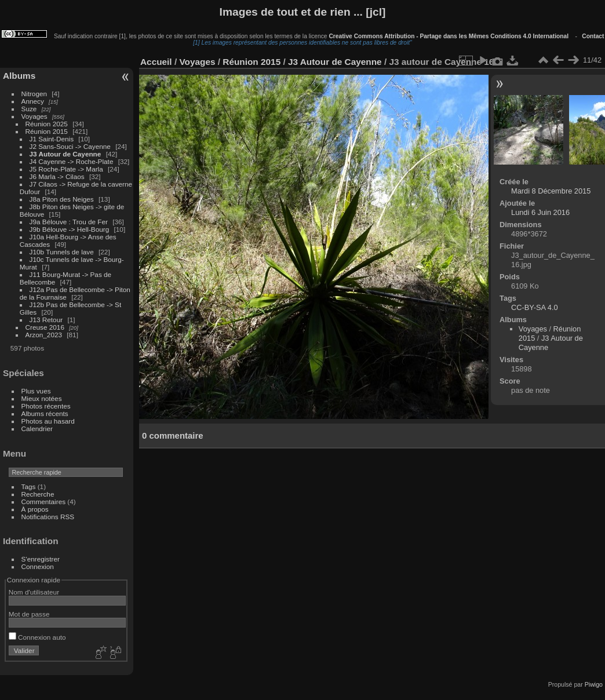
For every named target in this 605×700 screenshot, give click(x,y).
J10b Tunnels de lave (62, 252)
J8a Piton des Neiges (62, 199)
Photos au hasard (48, 421)
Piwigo (594, 684)
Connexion (38, 566)
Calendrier (37, 429)
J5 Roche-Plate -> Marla (66, 169)
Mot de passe (29, 614)
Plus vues (36, 391)
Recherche (38, 494)
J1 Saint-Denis (52, 139)
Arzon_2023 (44, 335)
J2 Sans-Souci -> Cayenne (70, 146)
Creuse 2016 (45, 327)
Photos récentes (46, 406)
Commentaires (44, 502)
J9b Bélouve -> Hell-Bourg (70, 229)
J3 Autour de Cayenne (65, 154)
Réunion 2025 (47, 124)
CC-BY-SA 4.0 (535, 307)
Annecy (33, 101)
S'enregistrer (41, 559)
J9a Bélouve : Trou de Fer (69, 222)
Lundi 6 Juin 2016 (540, 212)
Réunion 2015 (47, 131)
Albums (19, 76)
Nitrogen (34, 94)
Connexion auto (37, 637)
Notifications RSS (48, 517)
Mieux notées (42, 398)
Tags (29, 486)
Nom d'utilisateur (34, 592)
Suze (29, 109)
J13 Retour (46, 320)
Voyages (34, 116)
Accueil (156, 62)
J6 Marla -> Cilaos (57, 176)
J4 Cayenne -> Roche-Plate (72, 161)
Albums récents (45, 413)
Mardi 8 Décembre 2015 (551, 191)
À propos (35, 509)
